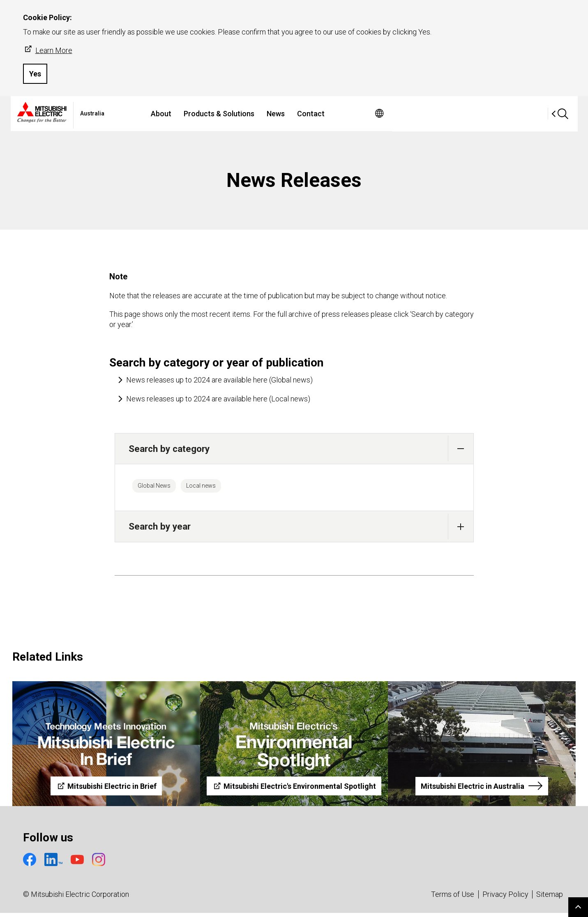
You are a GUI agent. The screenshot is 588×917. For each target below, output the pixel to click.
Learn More (48, 50)
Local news (220, 488)
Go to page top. (578, 907)
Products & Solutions (295, 114)
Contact (386, 114)
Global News (161, 488)
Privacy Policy (505, 898)
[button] (461, 448)
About (237, 114)
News (351, 114)
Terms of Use (453, 898)
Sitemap (550, 898)
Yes (35, 74)
